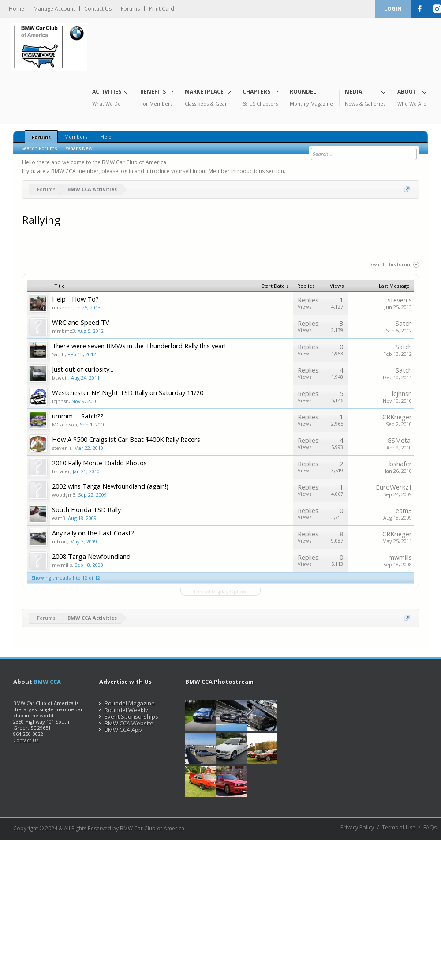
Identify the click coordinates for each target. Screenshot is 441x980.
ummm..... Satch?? (78, 416)
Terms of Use (399, 828)
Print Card (162, 9)
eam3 (59, 518)
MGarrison (65, 424)
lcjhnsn (60, 401)
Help (106, 137)
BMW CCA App (121, 730)
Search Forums (39, 148)
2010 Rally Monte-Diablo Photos (99, 463)
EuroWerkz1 (394, 487)
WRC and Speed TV (81, 322)
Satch (404, 323)
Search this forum (394, 264)
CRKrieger (397, 417)
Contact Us (98, 9)
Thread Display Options (221, 591)
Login (393, 9)
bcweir (60, 378)
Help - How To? (75, 299)
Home (17, 9)
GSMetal (400, 440)
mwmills (62, 565)
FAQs (430, 828)
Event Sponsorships (129, 716)
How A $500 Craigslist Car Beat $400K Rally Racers (126, 439)
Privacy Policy (357, 828)
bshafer (61, 471)
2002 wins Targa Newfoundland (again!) (110, 486)
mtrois (60, 541)
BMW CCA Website (126, 723)
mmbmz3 (64, 331)
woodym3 (64, 495)
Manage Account (54, 9)
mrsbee (61, 307)
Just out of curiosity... (83, 369)
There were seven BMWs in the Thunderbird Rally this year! (139, 346)
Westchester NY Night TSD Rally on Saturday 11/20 (128, 392)
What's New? (80, 148)
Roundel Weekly (124, 710)
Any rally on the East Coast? (93, 533)
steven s (400, 300)
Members (76, 137)
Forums (130, 9)
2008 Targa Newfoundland (91, 556)
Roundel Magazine (127, 703)
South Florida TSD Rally (86, 509)
